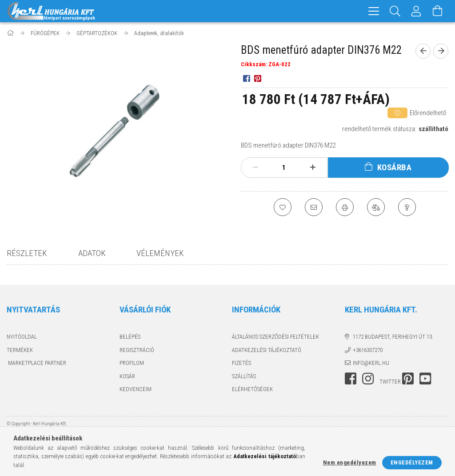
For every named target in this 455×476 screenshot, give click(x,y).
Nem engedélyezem (350, 462)
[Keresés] (395, 11)
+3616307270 (368, 350)
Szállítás (244, 376)
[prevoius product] (423, 51)
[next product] (441, 51)
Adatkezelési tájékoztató (267, 350)
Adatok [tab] (92, 253)
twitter (390, 382)
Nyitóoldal (22, 337)
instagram (368, 379)
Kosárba (395, 167)
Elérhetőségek (252, 389)
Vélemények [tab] (160, 253)
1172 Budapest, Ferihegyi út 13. (393, 337)
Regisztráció (137, 350)
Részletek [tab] (27, 253)
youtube (425, 379)
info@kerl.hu (371, 363)
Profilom (132, 363)
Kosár (127, 376)
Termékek (20, 350)
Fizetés (241, 363)
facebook (351, 379)
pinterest (408, 379)
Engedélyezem (412, 462)
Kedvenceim (136, 389)
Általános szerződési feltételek (275, 337)
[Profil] (416, 11)
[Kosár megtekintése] (438, 11)
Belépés (130, 337)
